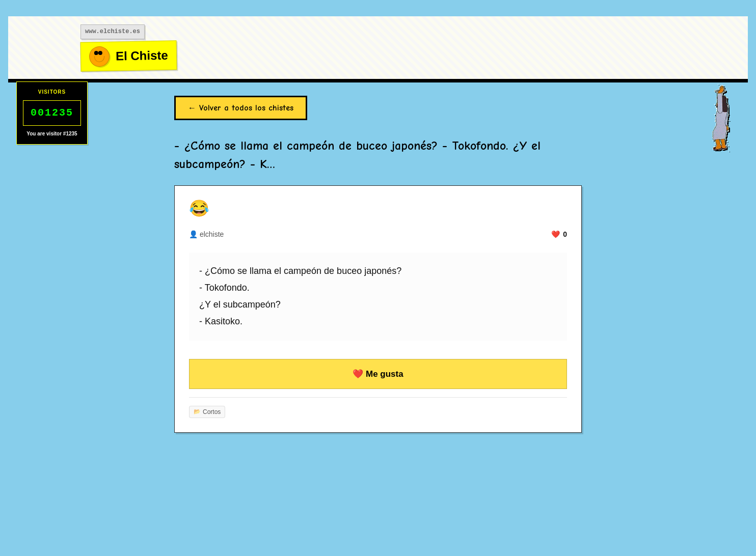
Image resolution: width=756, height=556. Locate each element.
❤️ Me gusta (378, 374)
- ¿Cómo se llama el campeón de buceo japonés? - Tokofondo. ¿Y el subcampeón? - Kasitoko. (300, 296)
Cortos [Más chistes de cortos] (207, 412)
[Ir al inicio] (129, 56)
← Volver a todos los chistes (241, 108)
